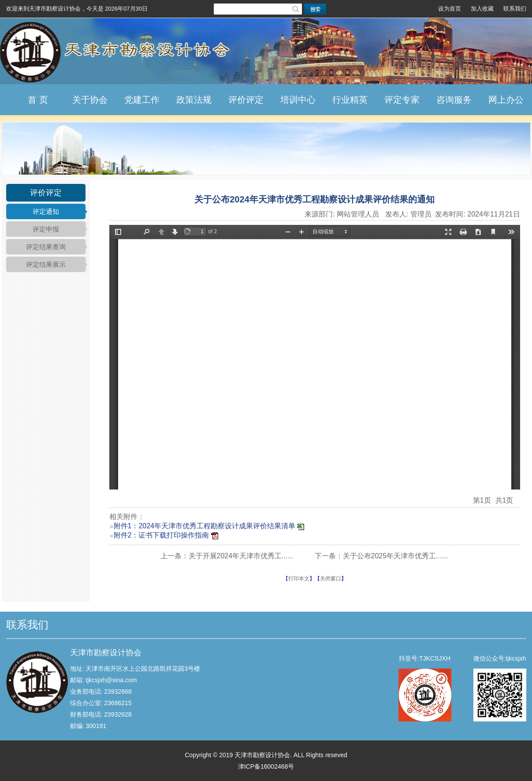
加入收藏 (482, 9)
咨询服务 (454, 100)
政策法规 (194, 100)
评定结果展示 (46, 264)
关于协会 (90, 100)
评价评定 (246, 100)
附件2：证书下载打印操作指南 (162, 535)
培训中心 (298, 100)
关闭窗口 (331, 579)
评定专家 (402, 100)
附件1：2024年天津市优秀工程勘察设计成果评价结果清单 (205, 526)
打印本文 (299, 579)
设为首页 (450, 9)
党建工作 (142, 100)
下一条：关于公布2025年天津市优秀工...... (381, 556)
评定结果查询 (46, 247)
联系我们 (515, 9)
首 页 (38, 100)
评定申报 (46, 229)
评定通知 (46, 211)
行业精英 (350, 100)
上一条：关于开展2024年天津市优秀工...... (227, 556)
